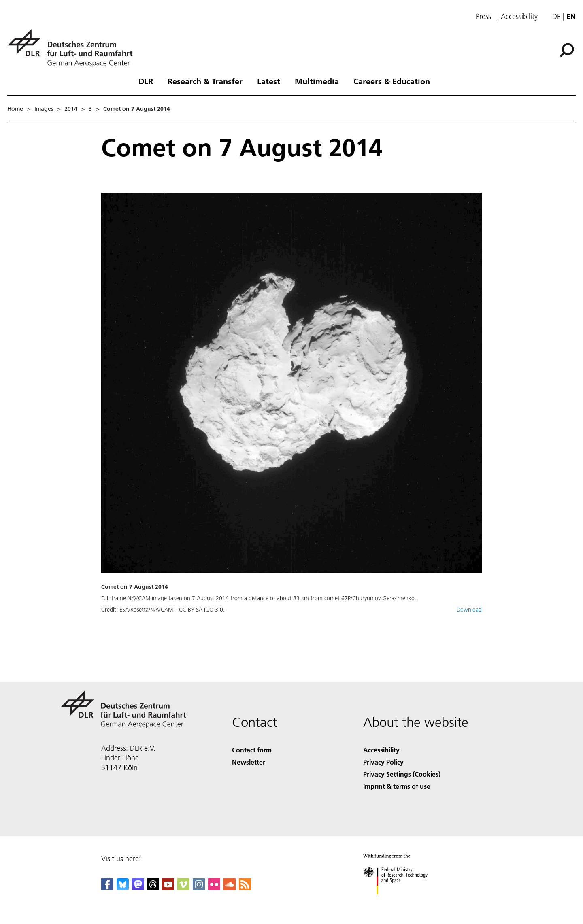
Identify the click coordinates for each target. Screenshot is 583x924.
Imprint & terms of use (397, 786)
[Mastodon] (138, 888)
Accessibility (519, 17)
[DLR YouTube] (168, 888)
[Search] (567, 50)
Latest (269, 81)
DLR (146, 81)
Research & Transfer (205, 81)
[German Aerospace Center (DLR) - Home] (73, 48)
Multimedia (317, 81)
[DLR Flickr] (214, 888)
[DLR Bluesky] (123, 888)
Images (44, 109)
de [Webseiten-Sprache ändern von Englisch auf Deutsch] (556, 16)
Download (469, 610)
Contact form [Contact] (252, 750)
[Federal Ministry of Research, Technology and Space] (403, 902)
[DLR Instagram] (199, 888)
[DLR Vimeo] (183, 888)
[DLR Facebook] (107, 888)
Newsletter (249, 762)
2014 (71, 109)
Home (15, 109)
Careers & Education (392, 81)
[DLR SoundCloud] (230, 888)
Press (483, 17)
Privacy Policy (383, 762)
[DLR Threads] (153, 888)
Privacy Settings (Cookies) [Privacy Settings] (402, 774)
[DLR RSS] (245, 888)
